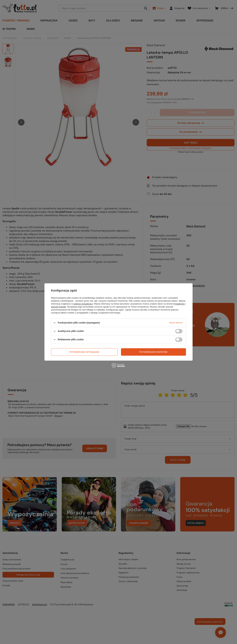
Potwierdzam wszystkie (153, 352)
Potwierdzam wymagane (84, 352)
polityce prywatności (83, 304)
